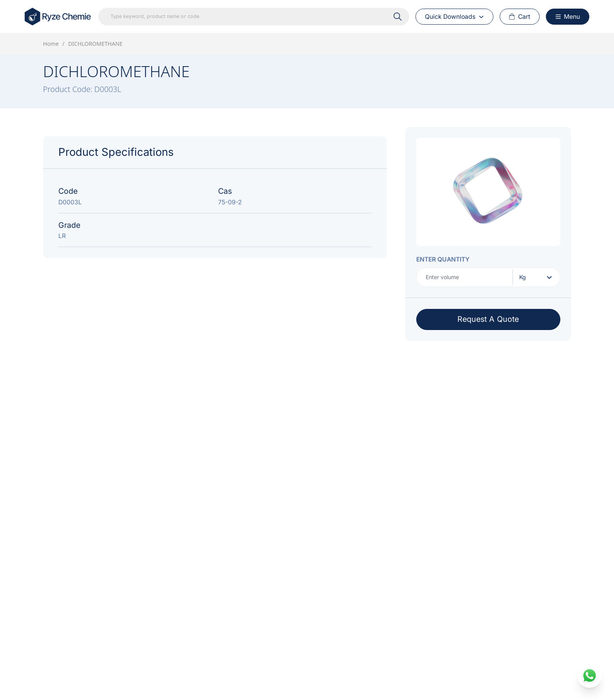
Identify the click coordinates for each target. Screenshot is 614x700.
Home (51, 44)
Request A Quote (488, 319)
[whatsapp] (590, 676)
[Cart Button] (520, 17)
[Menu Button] (568, 17)
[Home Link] (58, 17)
